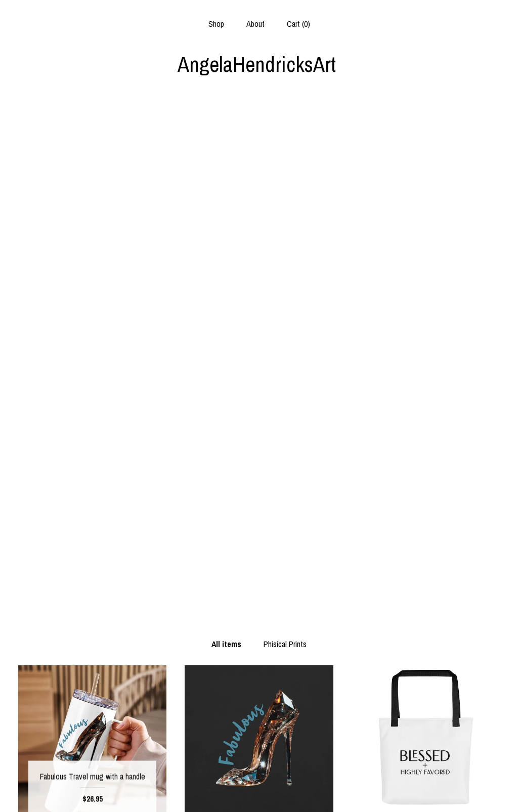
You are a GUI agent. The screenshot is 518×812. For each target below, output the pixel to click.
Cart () (298, 24)
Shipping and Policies (92, 775)
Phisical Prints (285, 129)
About (255, 24)
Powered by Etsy (425, 775)
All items (226, 129)
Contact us (92, 791)
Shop (216, 24)
